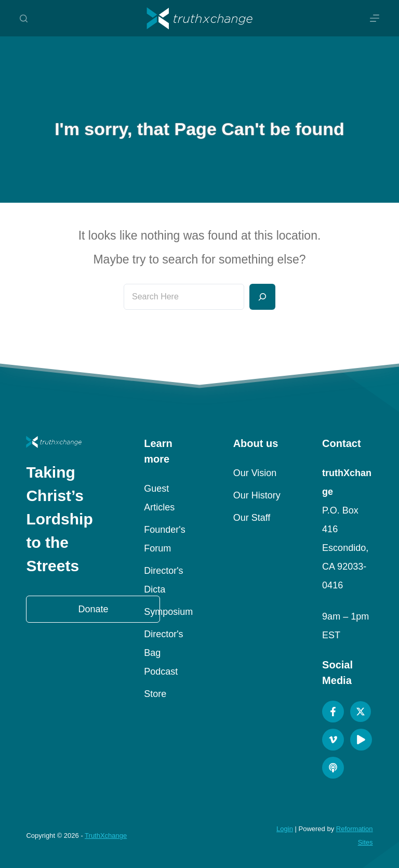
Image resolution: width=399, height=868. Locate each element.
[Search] (24, 18)
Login (285, 829)
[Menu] (375, 18)
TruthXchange (106, 836)
